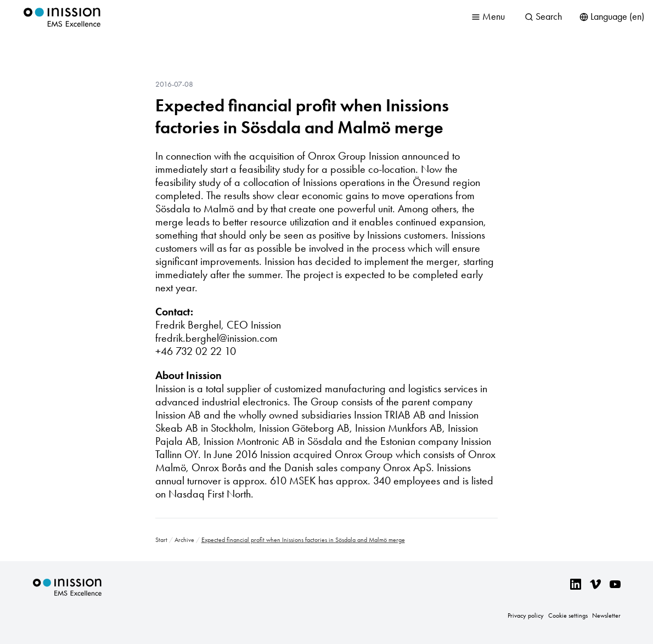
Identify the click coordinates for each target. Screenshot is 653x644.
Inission (62, 17)
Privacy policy (526, 615)
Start (161, 540)
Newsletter (606, 615)
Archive (184, 540)
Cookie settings (568, 615)
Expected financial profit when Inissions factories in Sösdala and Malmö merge (302, 116)
